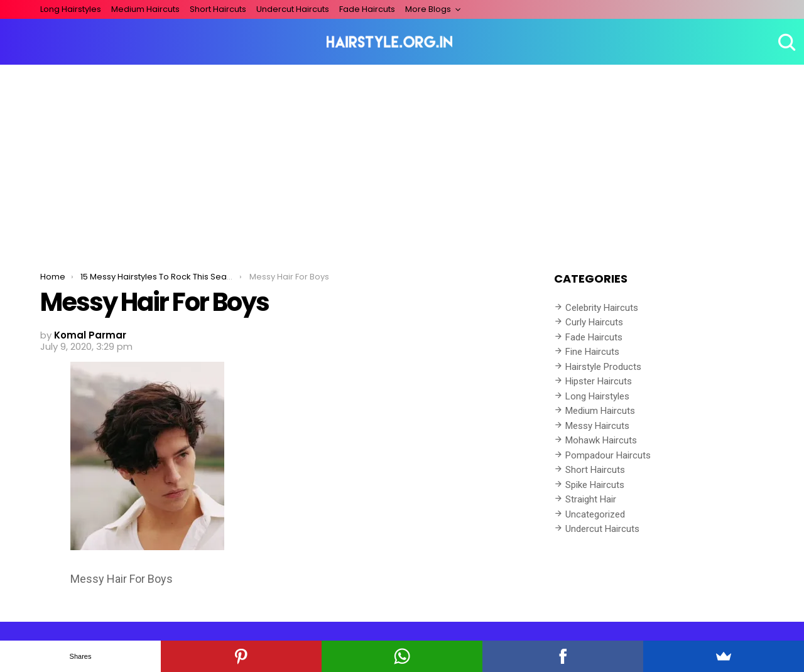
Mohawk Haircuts (601, 440)
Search (785, 42)
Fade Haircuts (367, 9)
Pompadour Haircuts (608, 455)
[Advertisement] (402, 159)
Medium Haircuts (145, 9)
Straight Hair (591, 499)
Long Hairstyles (71, 9)
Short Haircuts (218, 9)
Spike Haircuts (595, 485)
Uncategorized (595, 514)
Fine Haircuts (592, 352)
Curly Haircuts (594, 322)
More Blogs (428, 9)
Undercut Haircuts (293, 9)
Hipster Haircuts (599, 381)
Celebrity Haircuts (602, 308)
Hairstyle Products (603, 367)
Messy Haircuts (597, 426)
